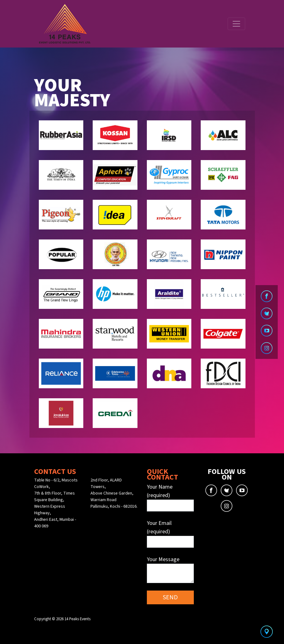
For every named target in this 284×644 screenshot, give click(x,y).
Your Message (170, 569)
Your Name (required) (170, 497)
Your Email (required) (170, 533)
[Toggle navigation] (236, 24)
